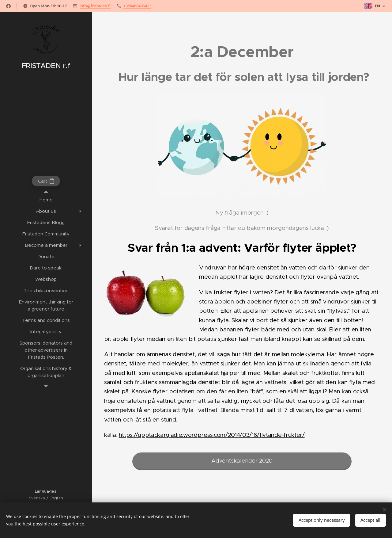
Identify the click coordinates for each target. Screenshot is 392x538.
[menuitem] (46, 200)
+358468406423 (137, 6)
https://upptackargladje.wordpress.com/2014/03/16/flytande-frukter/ (212, 435)
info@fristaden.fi (95, 6)
